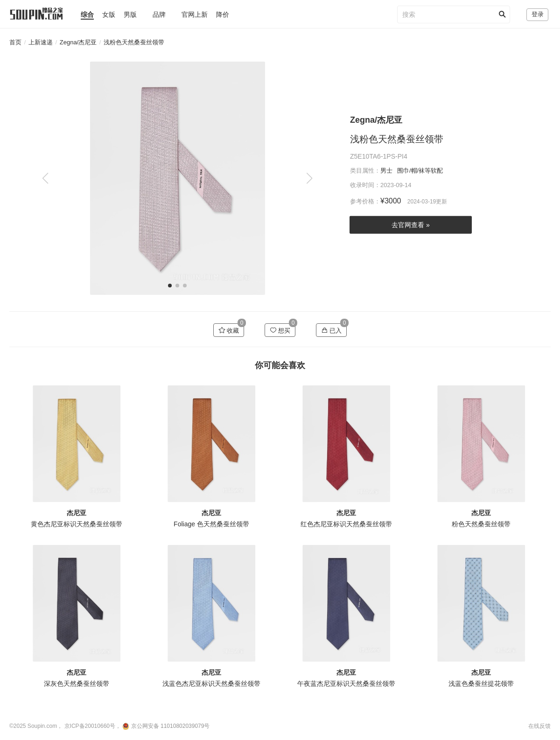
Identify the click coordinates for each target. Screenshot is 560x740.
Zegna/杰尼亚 (78, 42)
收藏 (229, 330)
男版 (130, 14)
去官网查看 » (411, 225)
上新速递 (41, 42)
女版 (109, 14)
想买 (280, 330)
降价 (223, 14)
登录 (538, 14)
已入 (332, 330)
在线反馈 (539, 726)
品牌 (159, 14)
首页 (15, 42)
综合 (87, 14)
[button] (309, 178)
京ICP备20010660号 (90, 726)
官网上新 (195, 14)
